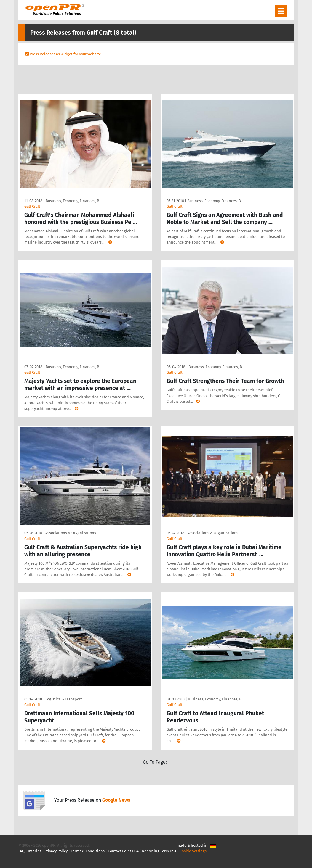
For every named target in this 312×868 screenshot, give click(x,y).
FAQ (21, 851)
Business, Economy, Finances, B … (74, 201)
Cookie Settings (193, 851)
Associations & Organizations (71, 533)
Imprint (35, 851)
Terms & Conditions (88, 851)
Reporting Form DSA (159, 851)
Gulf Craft (32, 206)
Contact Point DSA (123, 851)
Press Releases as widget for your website (65, 54)
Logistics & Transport (64, 699)
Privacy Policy (56, 851)
